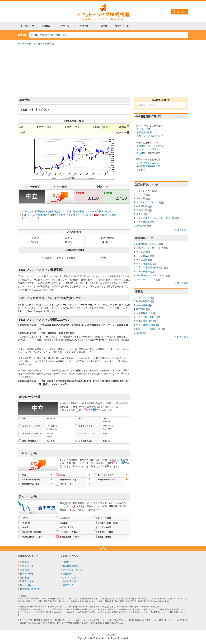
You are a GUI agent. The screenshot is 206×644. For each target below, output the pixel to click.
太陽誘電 (142, 226)
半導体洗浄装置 (144, 132)
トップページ (27, 26)
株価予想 (84, 26)
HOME (21, 44)
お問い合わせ (69, 581)
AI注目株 (141, 153)
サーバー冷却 (143, 272)
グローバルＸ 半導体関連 (34, 215)
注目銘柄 (46, 26)
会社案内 (67, 574)
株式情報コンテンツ (28, 556)
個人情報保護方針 (72, 566)
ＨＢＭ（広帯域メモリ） (100, 211)
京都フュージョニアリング (150, 136)
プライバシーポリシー (74, 570)
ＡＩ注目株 (142, 260)
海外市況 (24, 578)
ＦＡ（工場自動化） (146, 317)
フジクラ (141, 194)
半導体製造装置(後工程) (148, 166)
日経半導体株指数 (75, 211)
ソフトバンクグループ (147, 202)
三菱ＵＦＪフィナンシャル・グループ (155, 218)
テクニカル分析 (35, 44)
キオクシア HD (144, 191)
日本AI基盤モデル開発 (148, 163)
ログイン (181, 12)
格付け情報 (26, 585)
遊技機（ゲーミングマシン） (151, 275)
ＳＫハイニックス (146, 279)
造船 (140, 333)
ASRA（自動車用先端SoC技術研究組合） (43, 211)
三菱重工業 (142, 210)
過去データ (68, 585)
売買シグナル (122, 26)
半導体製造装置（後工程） (150, 267)
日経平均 (103, 26)
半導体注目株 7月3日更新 (54, 35)
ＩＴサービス (143, 297)
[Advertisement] (103, 71)
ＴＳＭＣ (73, 215)
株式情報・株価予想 (30, 589)
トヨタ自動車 (143, 222)
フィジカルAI (143, 129)
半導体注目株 (143, 146)
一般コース (105, 620)
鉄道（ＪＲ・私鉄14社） (149, 329)
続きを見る (183, 230)
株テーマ (65, 26)
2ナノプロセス (109, 215)
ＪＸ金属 (141, 198)
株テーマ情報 (27, 574)
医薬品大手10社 (144, 321)
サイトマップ (69, 578)
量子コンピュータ (31, 218)
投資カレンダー (28, 581)
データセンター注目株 (148, 149)
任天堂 (140, 214)
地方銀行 (141, 309)
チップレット (87, 215)
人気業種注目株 (144, 313)
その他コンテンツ (69, 556)
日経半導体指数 (58, 215)
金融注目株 (142, 305)
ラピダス (141, 170)
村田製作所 (142, 206)
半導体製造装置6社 (146, 325)
